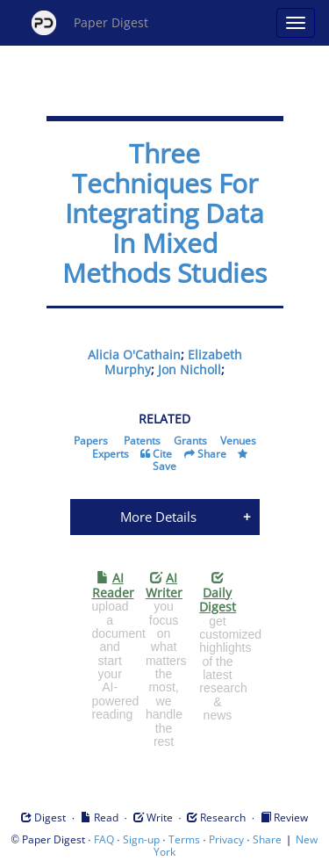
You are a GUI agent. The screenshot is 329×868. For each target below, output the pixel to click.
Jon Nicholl (190, 369)
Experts (111, 454)
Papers (91, 441)
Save (164, 466)
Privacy (226, 839)
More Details (158, 517)
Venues (238, 441)
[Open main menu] (296, 23)
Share (212, 454)
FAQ (104, 839)
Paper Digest (90, 23)
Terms (184, 839)
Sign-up (141, 839)
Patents (142, 441)
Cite (162, 454)
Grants (190, 441)
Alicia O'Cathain (134, 354)
